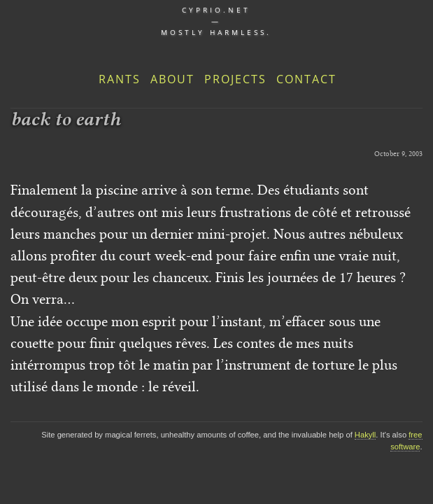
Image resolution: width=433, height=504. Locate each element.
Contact (306, 79)
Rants (120, 79)
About (172, 79)
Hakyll (365, 435)
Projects (235, 79)
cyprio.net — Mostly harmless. (216, 21)
